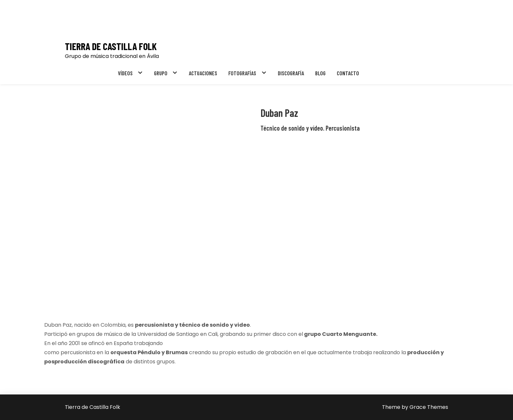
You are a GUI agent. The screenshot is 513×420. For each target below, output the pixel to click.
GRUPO (161, 73)
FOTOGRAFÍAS (242, 73)
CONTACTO (348, 73)
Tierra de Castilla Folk (111, 46)
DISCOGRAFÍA (291, 73)
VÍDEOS (125, 73)
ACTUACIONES (203, 73)
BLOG (320, 73)
